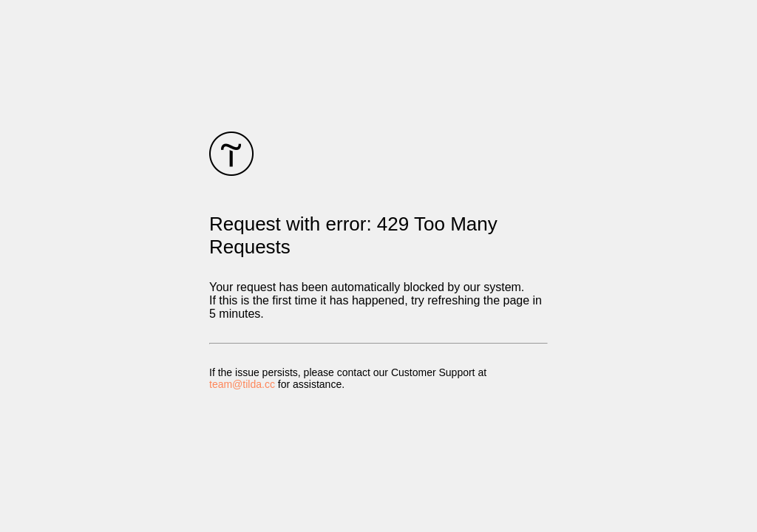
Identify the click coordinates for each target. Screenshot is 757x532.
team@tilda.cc (242, 384)
